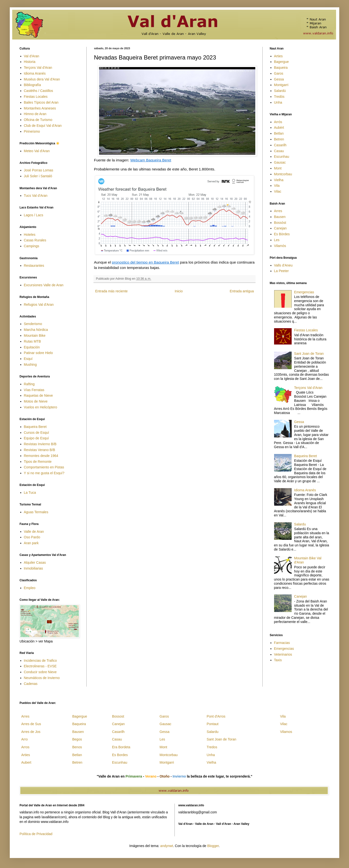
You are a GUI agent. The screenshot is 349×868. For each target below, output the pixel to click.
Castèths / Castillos (39, 91)
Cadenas (31, 684)
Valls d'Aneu (283, 265)
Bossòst (280, 223)
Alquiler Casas (35, 562)
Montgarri (281, 85)
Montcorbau (283, 174)
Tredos (212, 747)
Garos (279, 73)
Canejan (280, 228)
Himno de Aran (35, 114)
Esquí (28, 359)
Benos (77, 747)
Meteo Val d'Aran (37, 151)
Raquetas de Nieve (38, 395)
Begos (77, 739)
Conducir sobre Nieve (40, 672)
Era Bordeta (121, 747)
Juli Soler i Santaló (38, 176)
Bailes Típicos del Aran (41, 102)
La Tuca (30, 493)
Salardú (280, 91)
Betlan (279, 133)
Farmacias (282, 643)
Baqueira (281, 68)
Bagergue (282, 62)
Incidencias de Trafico (40, 661)
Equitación (32, 347)
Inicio (179, 291)
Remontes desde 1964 (41, 456)
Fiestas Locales (36, 97)
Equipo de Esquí (36, 438)
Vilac (278, 191)
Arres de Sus (31, 724)
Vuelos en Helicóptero (41, 407)
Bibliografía (32, 85)
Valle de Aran (34, 532)
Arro (24, 739)
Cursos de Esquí (37, 433)
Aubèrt (279, 128)
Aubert (26, 762)
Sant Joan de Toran (309, 354)
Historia (30, 62)
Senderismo (33, 324)
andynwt (167, 846)
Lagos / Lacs (34, 215)
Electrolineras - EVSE (40, 666)
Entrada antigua (242, 291)
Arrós (278, 122)
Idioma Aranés (35, 73)
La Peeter (282, 271)
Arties (278, 56)
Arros (25, 747)
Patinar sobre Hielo (38, 353)
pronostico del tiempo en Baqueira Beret (146, 262)
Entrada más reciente (111, 291)
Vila (277, 186)
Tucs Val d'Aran (36, 196)
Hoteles (30, 235)
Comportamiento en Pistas (44, 467)
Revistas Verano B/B (40, 450)
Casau (279, 151)
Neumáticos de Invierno (42, 678)
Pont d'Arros (216, 716)
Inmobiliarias (34, 568)
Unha (278, 102)
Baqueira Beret (35, 427)
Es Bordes (120, 755)
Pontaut (213, 724)
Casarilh (280, 145)
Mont (278, 168)
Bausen (280, 217)
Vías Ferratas (34, 390)
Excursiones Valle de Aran (44, 285)
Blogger (213, 846)
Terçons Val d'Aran (38, 68)
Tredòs (279, 97)
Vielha (279, 180)
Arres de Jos (31, 732)
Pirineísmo (32, 131)
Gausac (280, 162)
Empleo (30, 588)
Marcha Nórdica (36, 330)
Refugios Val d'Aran (39, 305)
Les (277, 240)
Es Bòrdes (282, 234)
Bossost (118, 716)
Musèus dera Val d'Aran (42, 79)
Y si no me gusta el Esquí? (44, 473)
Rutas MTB (32, 341)
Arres (278, 211)
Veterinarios (283, 654)
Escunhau (282, 157)
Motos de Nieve (36, 401)
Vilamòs (280, 246)
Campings (32, 246)
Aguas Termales (36, 512)
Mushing (30, 365)
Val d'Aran (32, 56)
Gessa (279, 79)
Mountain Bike (35, 335)
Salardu (300, 524)
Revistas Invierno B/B (40, 444)
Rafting (29, 384)
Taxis (278, 660)
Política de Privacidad (36, 834)
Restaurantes (34, 266)
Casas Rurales (35, 240)
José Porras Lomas (39, 170)
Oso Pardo (32, 537)
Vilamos (286, 732)
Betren (279, 139)
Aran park (31, 543)
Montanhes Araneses (40, 108)
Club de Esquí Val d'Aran (43, 126)
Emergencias (304, 292)
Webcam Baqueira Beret (151, 160)
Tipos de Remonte (38, 462)
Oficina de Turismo (38, 120)
